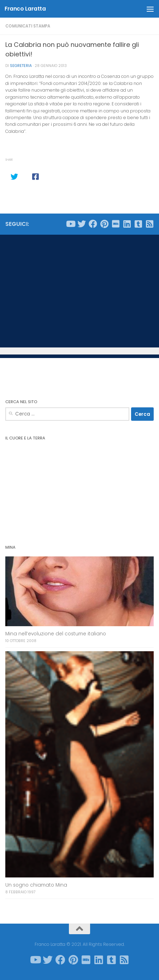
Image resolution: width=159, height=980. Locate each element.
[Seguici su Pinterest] (104, 224)
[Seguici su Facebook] (93, 224)
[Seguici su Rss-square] (149, 224)
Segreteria (21, 66)
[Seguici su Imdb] (116, 224)
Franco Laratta (25, 9)
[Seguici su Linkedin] (127, 224)
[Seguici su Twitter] (82, 224)
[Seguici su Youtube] (70, 224)
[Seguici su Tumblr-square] (138, 224)
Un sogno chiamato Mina (36, 885)
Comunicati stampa (28, 26)
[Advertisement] (79, 291)
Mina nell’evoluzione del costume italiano (56, 634)
